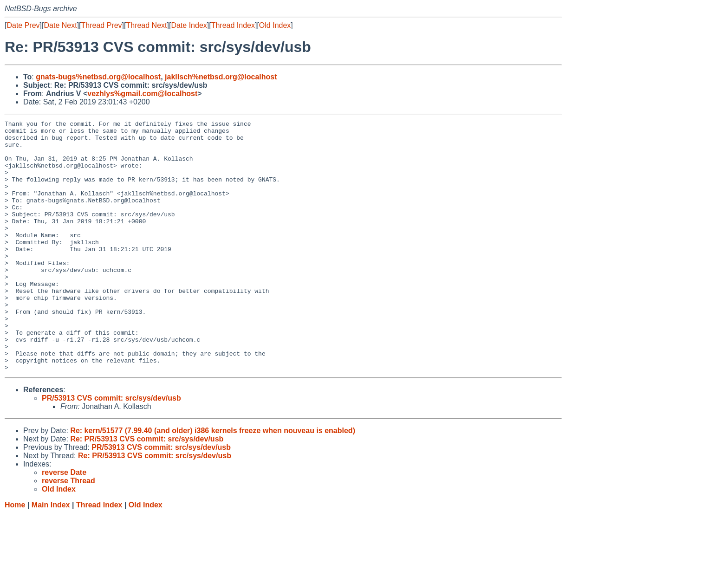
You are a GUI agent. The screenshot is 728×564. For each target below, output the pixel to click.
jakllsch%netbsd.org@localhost (221, 77)
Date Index (189, 25)
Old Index (275, 25)
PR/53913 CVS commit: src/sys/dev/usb (111, 448)
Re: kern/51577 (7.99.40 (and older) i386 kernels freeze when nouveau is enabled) (213, 481)
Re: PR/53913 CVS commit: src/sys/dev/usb (147, 489)
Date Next (60, 25)
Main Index (51, 555)
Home (15, 555)
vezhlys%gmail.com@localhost (142, 94)
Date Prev (23, 25)
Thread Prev (102, 25)
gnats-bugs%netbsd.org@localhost (98, 77)
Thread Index (233, 25)
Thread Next (146, 25)
